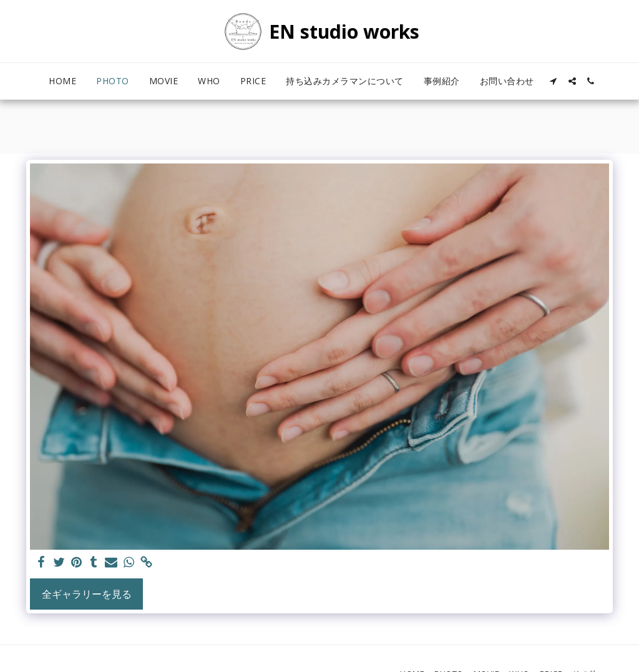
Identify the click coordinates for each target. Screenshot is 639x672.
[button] (554, 81)
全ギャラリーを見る (87, 594)
